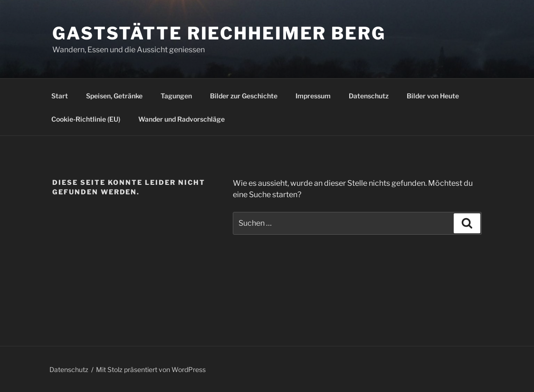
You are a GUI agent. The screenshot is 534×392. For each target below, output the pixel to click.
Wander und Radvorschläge (181, 119)
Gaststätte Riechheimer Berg (219, 33)
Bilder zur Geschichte (244, 96)
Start (60, 96)
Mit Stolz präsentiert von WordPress (151, 369)
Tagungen (176, 96)
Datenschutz (369, 96)
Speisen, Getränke (114, 96)
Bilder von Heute (433, 96)
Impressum (313, 96)
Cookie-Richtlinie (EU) (86, 119)
